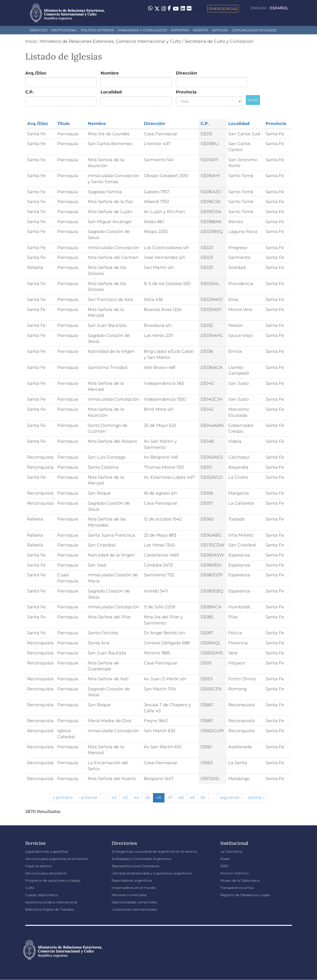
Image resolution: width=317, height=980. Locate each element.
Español (279, 8)
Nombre (110, 73)
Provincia (186, 92)
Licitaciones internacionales (134, 909)
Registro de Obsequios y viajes (245, 895)
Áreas (225, 859)
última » (256, 798)
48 (181, 798)
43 (125, 798)
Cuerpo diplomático (42, 895)
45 (148, 798)
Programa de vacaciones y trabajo (53, 880)
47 (170, 798)
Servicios (38, 30)
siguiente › (231, 798)
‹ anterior (88, 798)
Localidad (111, 92)
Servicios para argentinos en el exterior (57, 859)
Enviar (253, 100)
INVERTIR (200, 30)
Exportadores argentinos (132, 880)
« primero (63, 798)
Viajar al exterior (39, 866)
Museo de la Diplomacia (240, 880)
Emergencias (223, 9)
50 (203, 798)
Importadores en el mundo (134, 888)
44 (136, 798)
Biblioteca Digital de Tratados (50, 909)
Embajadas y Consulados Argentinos (141, 859)
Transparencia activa (237, 888)
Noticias (220, 30)
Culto (30, 888)
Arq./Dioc (36, 73)
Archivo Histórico (235, 873)
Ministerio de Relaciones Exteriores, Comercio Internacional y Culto (111, 41)
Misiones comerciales (129, 895)
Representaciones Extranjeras (135, 866)
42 (114, 798)
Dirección (186, 73)
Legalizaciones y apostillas (47, 852)
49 (192, 798)
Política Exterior (97, 30)
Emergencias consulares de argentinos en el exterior (155, 852)
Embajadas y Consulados (142, 30)
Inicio (31, 41)
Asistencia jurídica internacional (51, 902)
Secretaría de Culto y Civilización (219, 41)
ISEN (224, 866)
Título (64, 124)
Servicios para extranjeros (46, 873)
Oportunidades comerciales (134, 902)
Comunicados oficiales (254, 30)
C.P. (29, 92)
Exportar (180, 30)
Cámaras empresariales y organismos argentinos (152, 873)
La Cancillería (231, 852)
